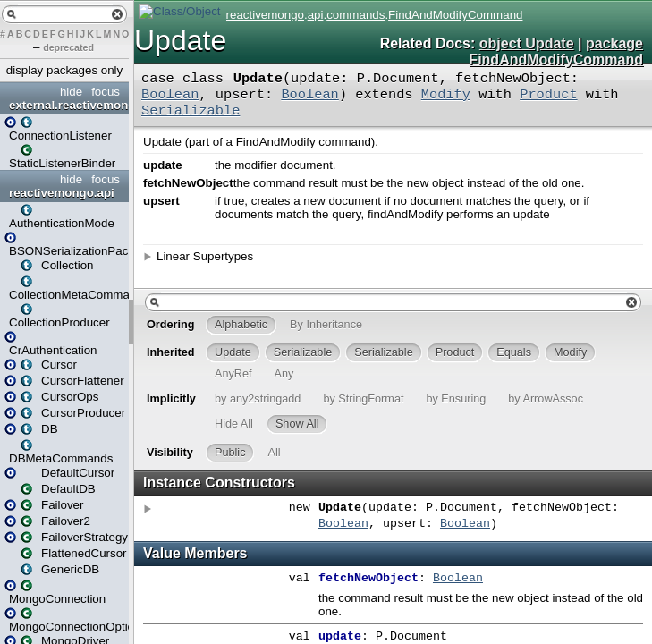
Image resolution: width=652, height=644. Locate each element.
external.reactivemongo (67, 105)
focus (106, 92)
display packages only (64, 70)
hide (71, 92)
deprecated (68, 47)
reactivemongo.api (62, 193)
